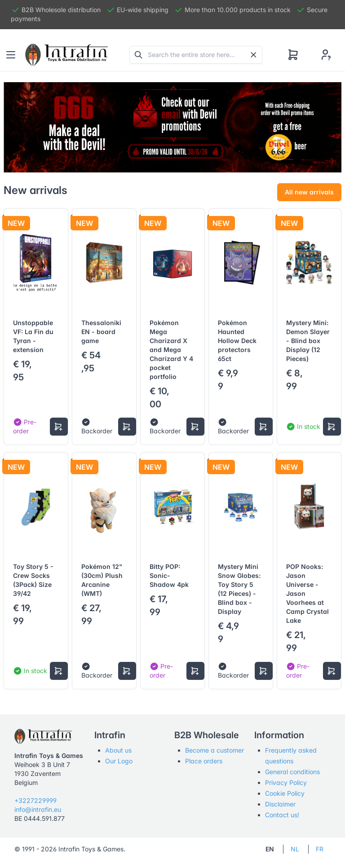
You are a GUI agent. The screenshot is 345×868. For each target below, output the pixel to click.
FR (320, 849)
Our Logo (119, 761)
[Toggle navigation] (11, 55)
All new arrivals (309, 192)
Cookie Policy (285, 793)
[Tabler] (66, 55)
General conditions (292, 772)
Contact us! (282, 815)
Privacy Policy (286, 782)
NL (295, 849)
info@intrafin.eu (38, 809)
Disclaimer (280, 804)
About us (118, 750)
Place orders (204, 761)
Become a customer (215, 750)
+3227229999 (35, 800)
